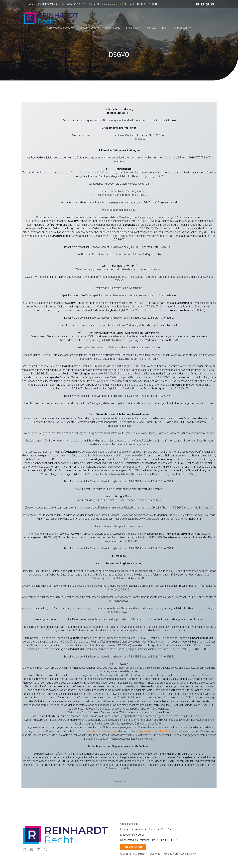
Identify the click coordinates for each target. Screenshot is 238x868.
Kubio (193, 854)
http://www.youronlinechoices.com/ (160, 731)
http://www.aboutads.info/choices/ (95, 731)
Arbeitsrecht (113, 29)
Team (165, 29)
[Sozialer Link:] (197, 4)
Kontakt (151, 29)
